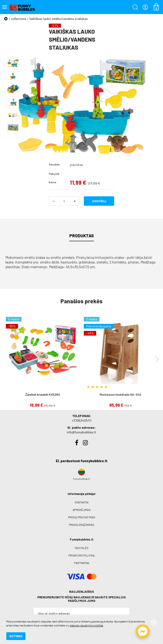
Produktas (82, 236)
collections (19, 19)
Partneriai (82, 563)
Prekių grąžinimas (82, 525)
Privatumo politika (81, 555)
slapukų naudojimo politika (87, 625)
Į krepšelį (99, 201)
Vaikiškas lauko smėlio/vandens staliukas (58, 19)
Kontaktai (82, 502)
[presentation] (157, 359)
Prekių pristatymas (82, 517)
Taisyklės (81, 548)
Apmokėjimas (82, 510)
